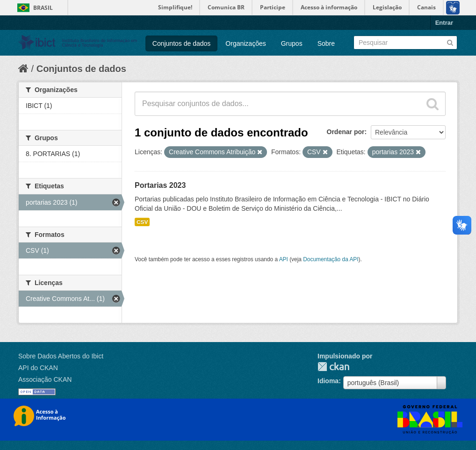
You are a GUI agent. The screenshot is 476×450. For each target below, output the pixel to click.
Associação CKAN (45, 379)
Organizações (245, 43)
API (284, 259)
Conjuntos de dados (182, 43)
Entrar (444, 23)
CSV (142, 222)
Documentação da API (331, 259)
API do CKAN (38, 368)
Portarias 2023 (160, 185)
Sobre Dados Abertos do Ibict (61, 356)
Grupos (292, 43)
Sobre (326, 43)
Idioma (328, 381)
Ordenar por (346, 132)
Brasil (43, 8)
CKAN (333, 367)
